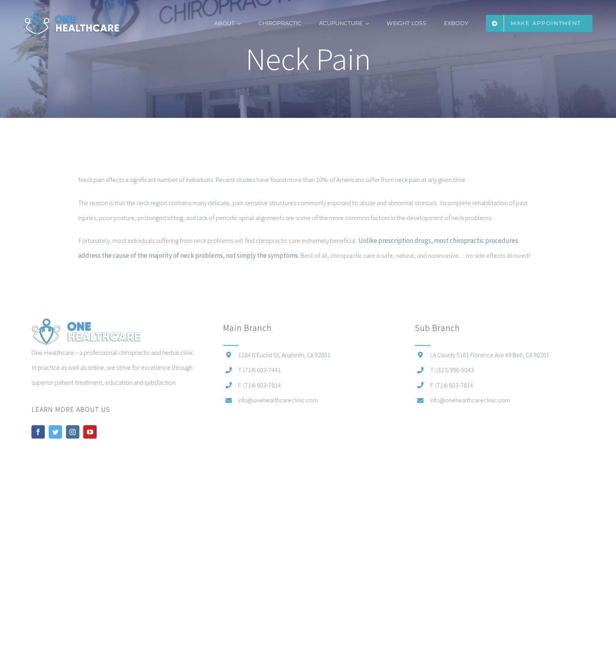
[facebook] (38, 432)
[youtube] (90, 432)
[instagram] (73, 432)
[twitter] (55, 432)
